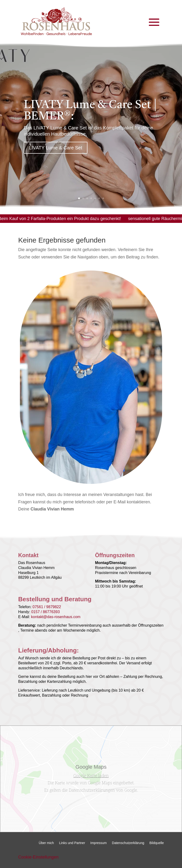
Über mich (46, 843)
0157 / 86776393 (45, 612)
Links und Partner (72, 843)
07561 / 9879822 (47, 607)
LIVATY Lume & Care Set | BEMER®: (90, 114)
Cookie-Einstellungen (38, 857)
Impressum (98, 843)
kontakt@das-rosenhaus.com (56, 617)
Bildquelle (157, 843)
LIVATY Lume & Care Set (56, 151)
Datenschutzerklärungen (92, 790)
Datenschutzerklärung (128, 843)
